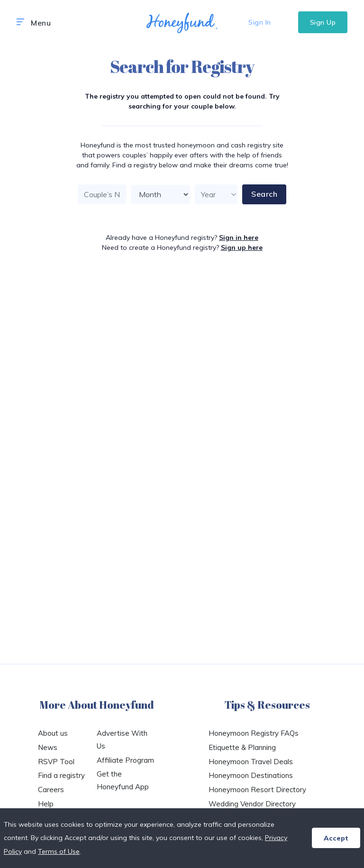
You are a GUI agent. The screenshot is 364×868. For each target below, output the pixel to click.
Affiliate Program (125, 760)
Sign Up (323, 22)
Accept (336, 838)
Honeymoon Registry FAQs (254, 733)
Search (264, 194)
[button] (20, 22)
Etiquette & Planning (242, 747)
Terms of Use (59, 851)
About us (53, 733)
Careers (51, 790)
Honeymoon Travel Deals (251, 762)
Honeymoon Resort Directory (257, 790)
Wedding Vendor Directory (252, 804)
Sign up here (242, 247)
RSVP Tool (56, 762)
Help (46, 804)
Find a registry (61, 775)
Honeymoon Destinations (251, 775)
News (48, 747)
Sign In (260, 22)
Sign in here (239, 238)
